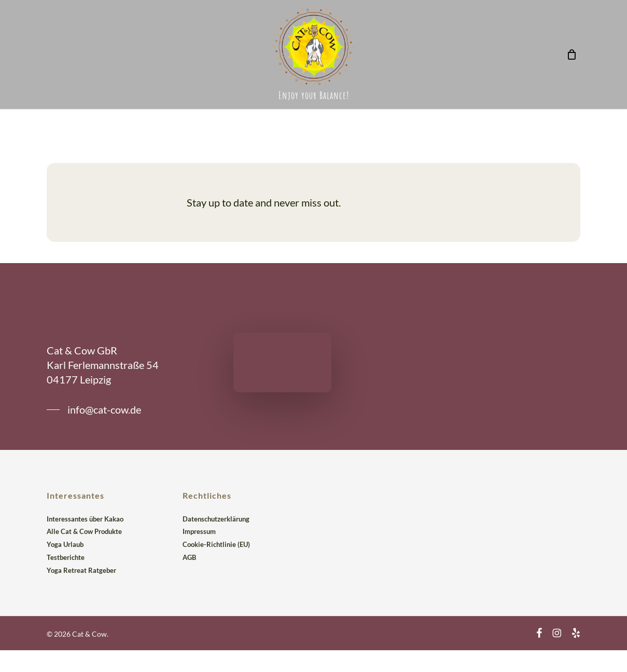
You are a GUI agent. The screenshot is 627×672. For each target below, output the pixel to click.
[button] (94, 409)
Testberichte (66, 557)
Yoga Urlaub (65, 544)
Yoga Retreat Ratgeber (81, 570)
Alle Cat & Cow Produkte (84, 531)
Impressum (199, 531)
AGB (189, 557)
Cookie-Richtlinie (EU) (216, 544)
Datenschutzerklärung (216, 519)
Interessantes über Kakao (85, 519)
